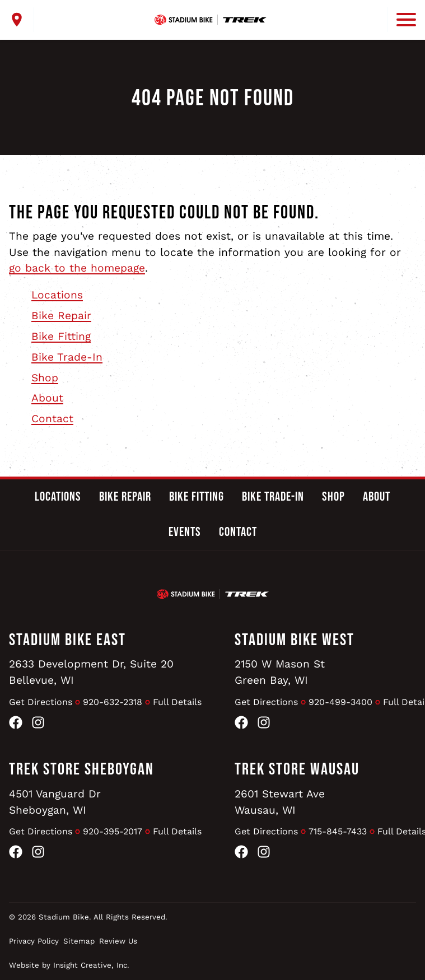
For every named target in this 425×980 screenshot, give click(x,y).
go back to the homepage (77, 268)
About (47, 398)
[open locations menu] (22, 20)
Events (185, 532)
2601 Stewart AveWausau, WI (280, 802)
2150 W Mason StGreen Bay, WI (280, 672)
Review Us (118, 941)
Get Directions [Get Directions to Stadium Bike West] (266, 702)
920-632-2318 (113, 702)
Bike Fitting (61, 336)
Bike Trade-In (67, 357)
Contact (52, 419)
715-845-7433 (338, 831)
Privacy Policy (34, 941)
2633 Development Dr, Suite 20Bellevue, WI (91, 672)
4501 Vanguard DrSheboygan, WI (55, 802)
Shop (45, 378)
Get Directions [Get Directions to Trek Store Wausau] (266, 831)
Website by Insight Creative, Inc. (69, 965)
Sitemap (79, 941)
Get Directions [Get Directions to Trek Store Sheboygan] (41, 831)
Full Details (177, 702)
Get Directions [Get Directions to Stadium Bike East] (41, 702)
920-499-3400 (340, 702)
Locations (57, 295)
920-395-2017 (113, 831)
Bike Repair (61, 316)
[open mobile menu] (401, 20)
